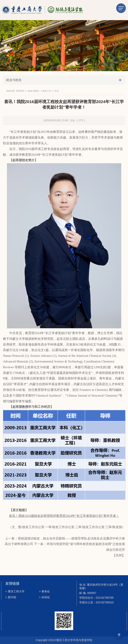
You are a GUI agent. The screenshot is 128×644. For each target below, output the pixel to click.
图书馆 (11, 597)
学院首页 (20, 91)
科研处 (44, 597)
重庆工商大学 (15, 591)
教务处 (44, 591)
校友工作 (47, 91)
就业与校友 (33, 91)
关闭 (119, 555)
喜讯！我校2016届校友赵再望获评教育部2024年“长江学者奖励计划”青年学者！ (64, 516)
